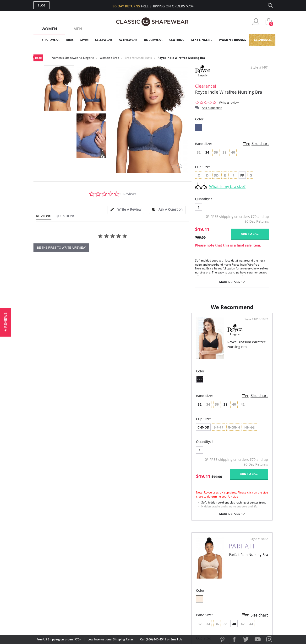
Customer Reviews (193, 566)
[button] (6, 322)
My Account (125, 566)
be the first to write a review (61, 248)
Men (78, 29)
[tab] (126, 210)
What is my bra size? (227, 187)
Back (38, 58)
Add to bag (250, 234)
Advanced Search (130, 558)
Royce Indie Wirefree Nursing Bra (181, 58)
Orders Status (127, 573)
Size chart (260, 144)
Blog (41, 5)
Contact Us (125, 596)
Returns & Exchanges (134, 589)
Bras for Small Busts (138, 58)
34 (207, 152)
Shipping (122, 581)
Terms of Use (71, 622)
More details (230, 282)
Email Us (176, 639)
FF (242, 175)
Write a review (229, 103)
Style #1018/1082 (134, 324)
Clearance (262, 40)
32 (42, 409)
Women (49, 29)
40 (196, 409)
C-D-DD (45, 432)
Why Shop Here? (191, 558)
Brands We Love (191, 573)
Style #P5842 (258, 324)
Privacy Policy (190, 589)
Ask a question (212, 108)
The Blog (185, 581)
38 (67, 409)
